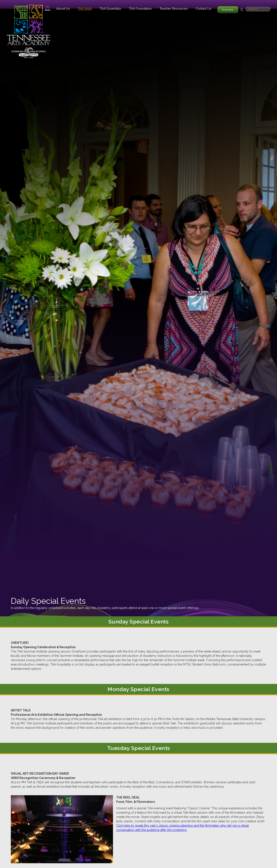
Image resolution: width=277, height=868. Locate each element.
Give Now (228, 10)
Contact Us (203, 9)
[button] (63, 9)
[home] (28, 29)
